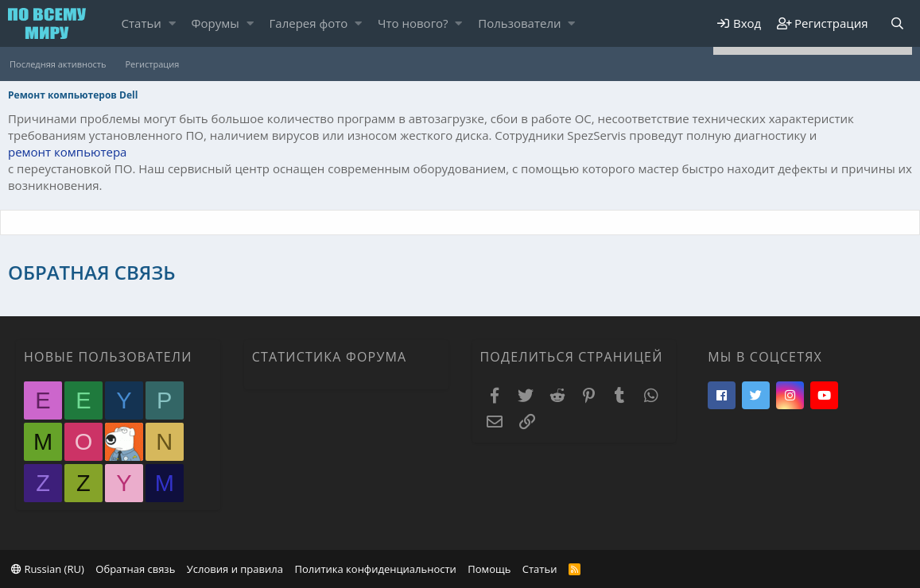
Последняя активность (58, 64)
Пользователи (519, 23)
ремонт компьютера (67, 152)
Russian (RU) (48, 569)
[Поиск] (897, 23)
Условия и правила (235, 569)
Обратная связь (135, 569)
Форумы (215, 23)
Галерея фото (309, 23)
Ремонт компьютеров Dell (73, 95)
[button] (172, 23)
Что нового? (413, 23)
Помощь (489, 569)
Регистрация (152, 64)
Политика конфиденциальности (375, 569)
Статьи (142, 23)
